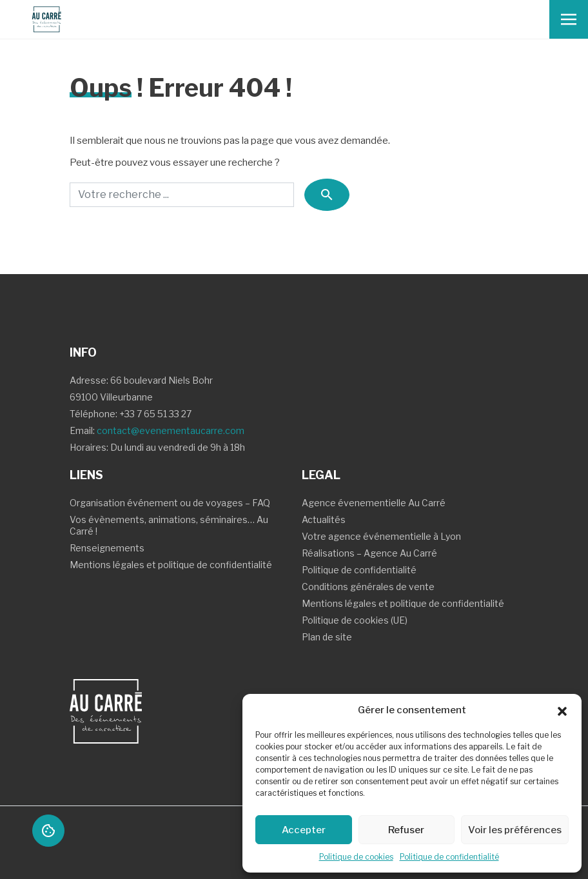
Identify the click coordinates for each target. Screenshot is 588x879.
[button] (562, 710)
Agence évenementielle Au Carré (374, 503)
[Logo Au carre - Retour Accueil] (41, 19)
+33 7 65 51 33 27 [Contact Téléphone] (155, 414)
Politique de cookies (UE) (355, 620)
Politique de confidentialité (449, 857)
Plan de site (327, 637)
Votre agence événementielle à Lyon (381, 536)
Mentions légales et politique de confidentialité (171, 565)
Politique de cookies (356, 857)
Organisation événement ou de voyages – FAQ (170, 503)
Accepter (304, 830)
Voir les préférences (515, 830)
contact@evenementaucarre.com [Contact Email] (171, 430)
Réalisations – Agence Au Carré (369, 553)
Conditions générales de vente (368, 587)
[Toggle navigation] (569, 19)
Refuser (406, 830)
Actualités (324, 519)
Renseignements (107, 548)
